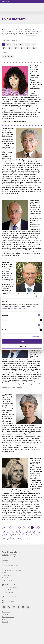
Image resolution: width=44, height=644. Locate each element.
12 (13, 531)
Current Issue (6, 612)
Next (27, 538)
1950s (16, 48)
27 (4, 538)
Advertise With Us (7, 619)
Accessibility (5, 560)
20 (9, 535)
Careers (4, 568)
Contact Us (5, 622)
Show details (35, 336)
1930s (28, 48)
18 (39, 531)
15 (26, 531)
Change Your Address (8, 617)
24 (27, 535)
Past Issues (5, 614)
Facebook (4, 607)
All (3, 44)
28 (9, 538)
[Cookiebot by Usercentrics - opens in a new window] (35, 296)
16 (30, 531)
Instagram (14, 607)
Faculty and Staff (8, 56)
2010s (15, 44)
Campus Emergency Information (11, 565)
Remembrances (36, 31)
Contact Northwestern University (11, 570)
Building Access (6, 563)
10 (4, 531)
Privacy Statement (7, 575)
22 (17, 535)
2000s (21, 44)
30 (18, 538)
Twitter (9, 607)
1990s (27, 44)
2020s (9, 44)
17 (34, 531)
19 (4, 535)
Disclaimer (5, 573)
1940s (22, 48)
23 (22, 535)
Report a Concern (7, 578)
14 (21, 531)
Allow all (22, 341)
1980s (33, 44)
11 (8, 531)
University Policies (7, 580)
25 (31, 535)
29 (13, 538)
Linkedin (28, 607)
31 (22, 538)
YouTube (23, 607)
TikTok (18, 607)
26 (36, 535)
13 (17, 531)
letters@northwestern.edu (13, 597)
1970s (4, 48)
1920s (34, 48)
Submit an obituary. (31, 35)
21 (13, 535)
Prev (5, 528)
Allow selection (22, 346)
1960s (10, 48)
